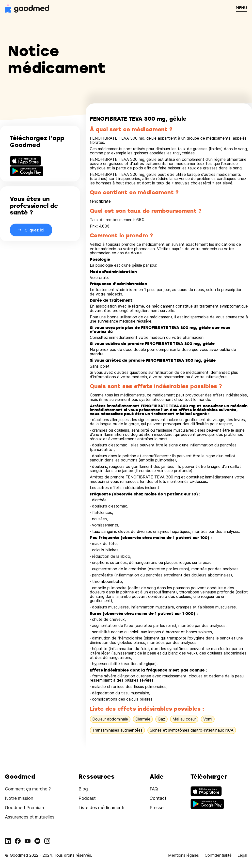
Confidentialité (218, 855)
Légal (242, 855)
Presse (157, 808)
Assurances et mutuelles (30, 817)
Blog (83, 789)
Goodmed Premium (24, 808)
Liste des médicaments (102, 808)
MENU (241, 8)
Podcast (87, 798)
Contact (158, 798)
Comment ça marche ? (28, 789)
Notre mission (19, 798)
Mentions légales (183, 855)
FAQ (154, 789)
